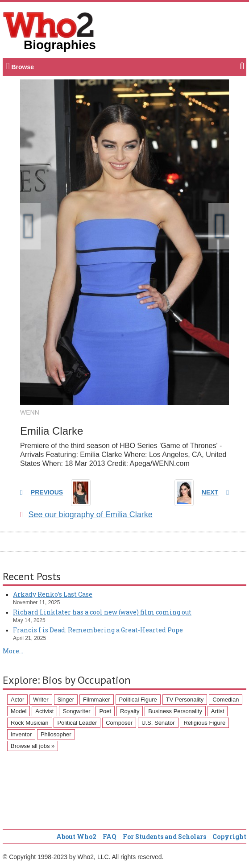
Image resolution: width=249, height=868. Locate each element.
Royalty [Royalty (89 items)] (130, 711)
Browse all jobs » (33, 746)
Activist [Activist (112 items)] (44, 711)
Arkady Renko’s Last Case (53, 594)
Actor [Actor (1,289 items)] (17, 700)
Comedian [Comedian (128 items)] (226, 700)
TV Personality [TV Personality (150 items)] (185, 700)
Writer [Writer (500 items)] (41, 700)
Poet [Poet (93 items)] (105, 711)
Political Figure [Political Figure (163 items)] (138, 700)
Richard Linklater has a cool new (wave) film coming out (102, 612)
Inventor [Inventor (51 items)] (21, 734)
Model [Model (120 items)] (19, 711)
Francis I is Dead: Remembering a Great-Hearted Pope (98, 630)
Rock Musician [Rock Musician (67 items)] (30, 723)
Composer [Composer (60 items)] (119, 723)
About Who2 (76, 837)
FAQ (110, 837)
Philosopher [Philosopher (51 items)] (56, 734)
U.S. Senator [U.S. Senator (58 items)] (158, 723)
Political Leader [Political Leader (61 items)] (77, 723)
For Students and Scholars (164, 837)
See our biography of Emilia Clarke (86, 515)
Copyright (229, 837)
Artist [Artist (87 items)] (218, 711)
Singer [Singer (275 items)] (66, 700)
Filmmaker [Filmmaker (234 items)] (97, 700)
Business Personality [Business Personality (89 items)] (175, 711)
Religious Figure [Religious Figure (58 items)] (204, 723)
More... (13, 651)
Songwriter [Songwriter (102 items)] (76, 711)
